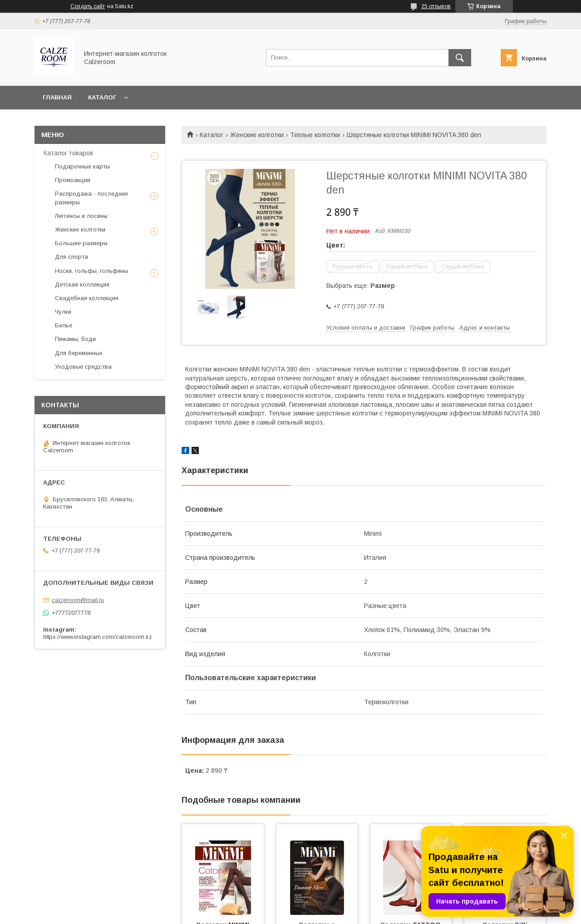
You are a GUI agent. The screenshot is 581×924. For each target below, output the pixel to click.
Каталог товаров (68, 153)
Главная (57, 97)
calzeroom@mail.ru (78, 600)
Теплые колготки (315, 135)
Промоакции (73, 180)
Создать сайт (88, 6)
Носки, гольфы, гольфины (91, 271)
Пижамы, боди (75, 339)
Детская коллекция (82, 284)
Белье (64, 325)
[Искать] (460, 58)
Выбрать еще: (361, 286)
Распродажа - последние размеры (91, 198)
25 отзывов (436, 6)
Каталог (102, 97)
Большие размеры (81, 243)
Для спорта (71, 257)
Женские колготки (257, 135)
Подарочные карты (82, 166)
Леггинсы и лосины (81, 216)
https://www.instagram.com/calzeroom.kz (98, 637)
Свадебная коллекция (87, 298)
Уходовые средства (83, 367)
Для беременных (79, 353)
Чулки (63, 312)
